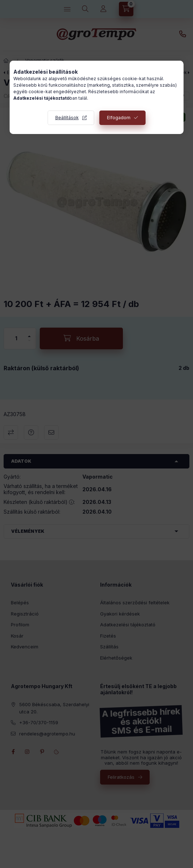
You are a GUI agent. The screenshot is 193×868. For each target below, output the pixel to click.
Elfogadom (119, 118)
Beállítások (67, 118)
